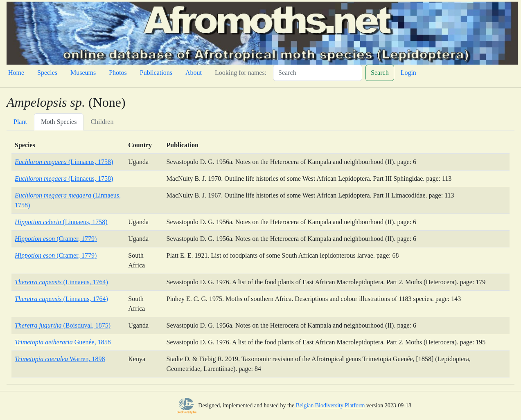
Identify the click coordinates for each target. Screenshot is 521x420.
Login (408, 73)
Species (47, 73)
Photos (118, 73)
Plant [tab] (20, 122)
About (194, 73)
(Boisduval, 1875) (63, 325)
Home (16, 73)
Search (380, 73)
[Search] (318, 73)
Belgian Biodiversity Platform (330, 405)
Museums (83, 73)
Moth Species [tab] (59, 122)
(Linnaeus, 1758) (64, 162)
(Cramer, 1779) (56, 239)
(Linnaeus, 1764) (61, 282)
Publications (156, 73)
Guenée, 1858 (63, 342)
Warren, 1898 (60, 359)
